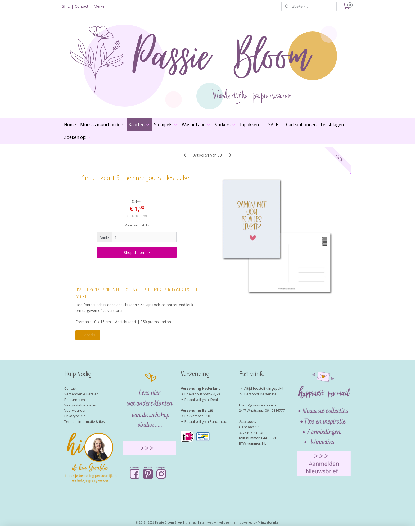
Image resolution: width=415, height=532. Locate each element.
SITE (66, 6)
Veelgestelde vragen (81, 405)
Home (70, 125)
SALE (273, 125)
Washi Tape (196, 125)
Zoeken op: (78, 137)
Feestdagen (335, 125)
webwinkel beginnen (222, 522)
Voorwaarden (75, 410)
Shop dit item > (137, 252)
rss (202, 522)
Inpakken (252, 125)
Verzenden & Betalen (82, 394)
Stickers (225, 125)
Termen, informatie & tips (85, 421)
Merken (100, 6)
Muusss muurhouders (102, 125)
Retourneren (75, 400)
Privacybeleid (75, 416)
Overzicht (88, 335)
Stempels (166, 125)
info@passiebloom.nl (260, 405)
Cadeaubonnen (301, 125)
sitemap (191, 522)
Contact (82, 6)
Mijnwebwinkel (269, 522)
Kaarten (139, 125)
